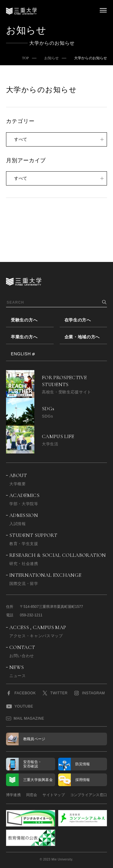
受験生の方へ (24, 320)
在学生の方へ (78, 320)
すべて (21, 139)
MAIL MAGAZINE (25, 718)
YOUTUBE (20, 706)
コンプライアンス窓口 (89, 795)
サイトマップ (53, 795)
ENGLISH (21, 354)
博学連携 (13, 795)
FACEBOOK (21, 693)
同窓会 (32, 795)
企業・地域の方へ (82, 337)
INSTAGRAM (89, 693)
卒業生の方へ (24, 337)
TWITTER (55, 693)
